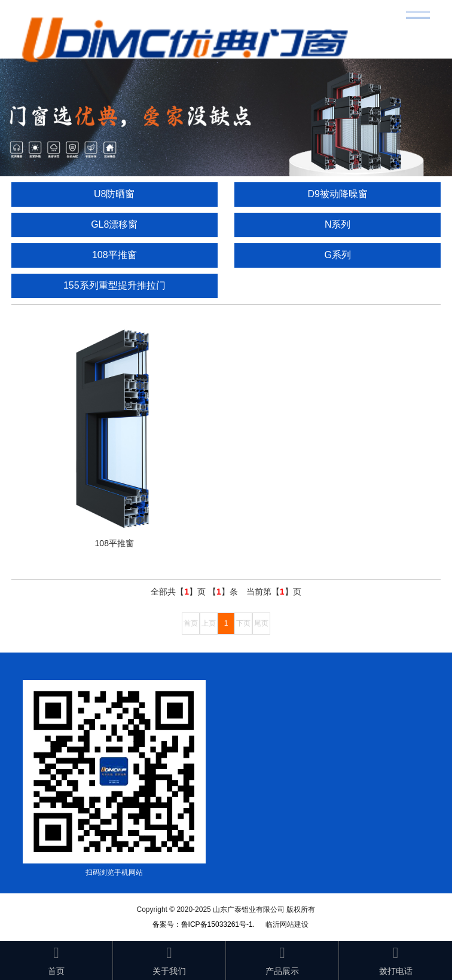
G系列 (337, 255)
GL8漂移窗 (114, 224)
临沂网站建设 (287, 924)
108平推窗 (114, 255)
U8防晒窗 (114, 194)
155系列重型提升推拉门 (114, 285)
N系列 (338, 224)
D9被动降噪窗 (337, 194)
